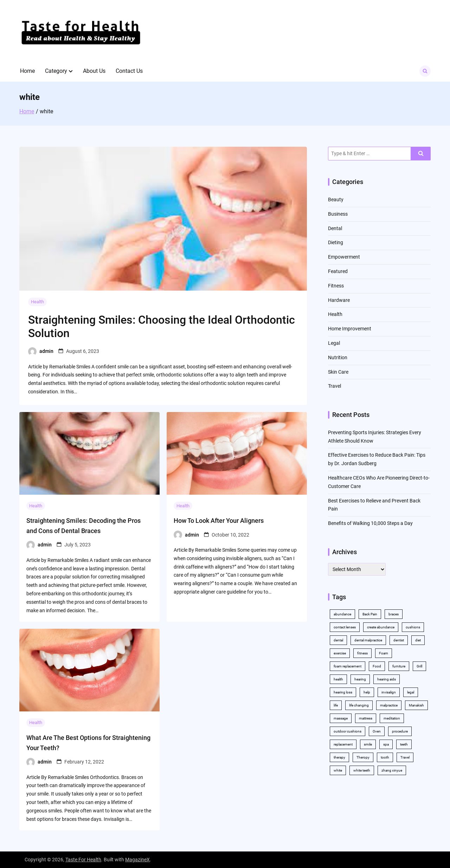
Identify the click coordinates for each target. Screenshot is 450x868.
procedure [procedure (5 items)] (400, 731)
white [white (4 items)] (338, 770)
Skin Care (338, 372)
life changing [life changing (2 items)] (359, 705)
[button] (71, 71)
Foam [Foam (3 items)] (384, 653)
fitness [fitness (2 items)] (362, 653)
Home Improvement (350, 329)
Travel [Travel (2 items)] (405, 757)
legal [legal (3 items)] (411, 692)
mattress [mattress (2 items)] (366, 718)
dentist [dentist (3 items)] (399, 640)
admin (46, 351)
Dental (335, 228)
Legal (334, 343)
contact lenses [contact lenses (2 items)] (345, 627)
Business (338, 214)
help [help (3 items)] (367, 692)
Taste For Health (83, 860)
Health (37, 302)
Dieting (336, 242)
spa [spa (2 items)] (386, 744)
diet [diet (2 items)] (418, 640)
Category (56, 71)
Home (27, 71)
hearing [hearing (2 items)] (360, 679)
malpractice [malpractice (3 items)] (389, 705)
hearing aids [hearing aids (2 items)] (387, 679)
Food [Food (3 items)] (377, 666)
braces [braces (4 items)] (394, 614)
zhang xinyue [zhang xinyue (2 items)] (392, 770)
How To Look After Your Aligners (219, 521)
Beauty (336, 199)
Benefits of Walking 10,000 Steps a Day (370, 523)
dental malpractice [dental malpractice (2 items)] (368, 640)
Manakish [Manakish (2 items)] (416, 705)
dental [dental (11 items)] (338, 640)
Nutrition (338, 357)
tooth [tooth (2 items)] (385, 757)
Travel (335, 386)
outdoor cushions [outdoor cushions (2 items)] (348, 731)
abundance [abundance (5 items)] (342, 614)
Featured (338, 271)
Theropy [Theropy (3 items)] (363, 757)
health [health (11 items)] (338, 679)
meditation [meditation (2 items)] (392, 718)
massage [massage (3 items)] (341, 718)
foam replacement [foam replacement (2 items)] (348, 666)
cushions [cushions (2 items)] (413, 627)
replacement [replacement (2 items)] (343, 744)
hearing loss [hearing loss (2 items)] (343, 692)
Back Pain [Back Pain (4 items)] (370, 614)
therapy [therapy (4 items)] (339, 757)
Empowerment (344, 257)
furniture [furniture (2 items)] (399, 666)
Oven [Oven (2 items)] (377, 731)
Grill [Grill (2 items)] (419, 666)
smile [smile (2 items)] (368, 744)
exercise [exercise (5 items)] (340, 653)
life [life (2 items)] (336, 705)
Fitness (336, 286)
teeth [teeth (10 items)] (404, 744)
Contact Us (129, 71)
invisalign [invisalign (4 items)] (389, 692)
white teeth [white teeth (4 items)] (362, 770)
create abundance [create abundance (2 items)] (381, 627)
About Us (94, 71)
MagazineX (137, 860)
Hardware (339, 300)
